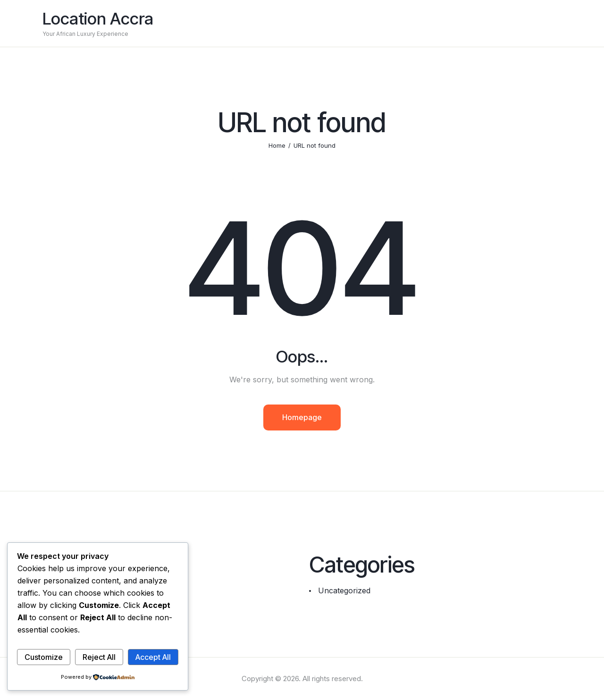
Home (277, 145)
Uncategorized (344, 590)
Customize (44, 657)
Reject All (99, 657)
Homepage (302, 417)
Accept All (153, 657)
